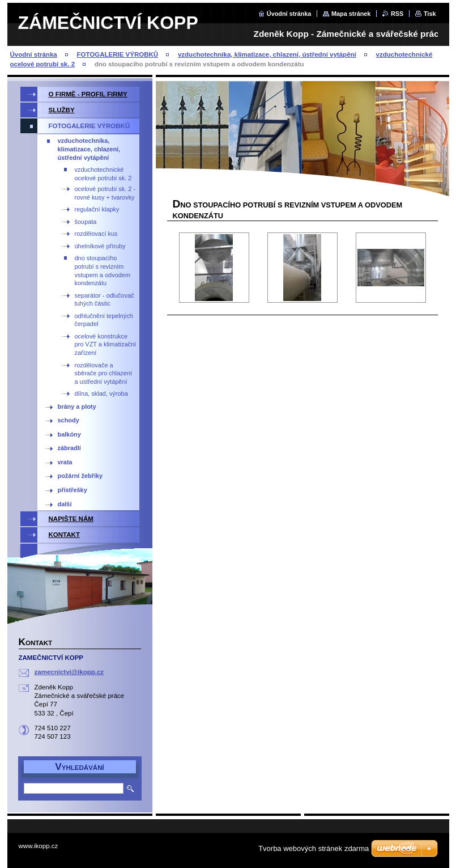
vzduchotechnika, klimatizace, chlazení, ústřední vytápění (267, 54)
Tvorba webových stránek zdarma (314, 848)
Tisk (430, 14)
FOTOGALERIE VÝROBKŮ (117, 54)
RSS (397, 14)
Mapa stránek (351, 14)
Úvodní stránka (289, 14)
